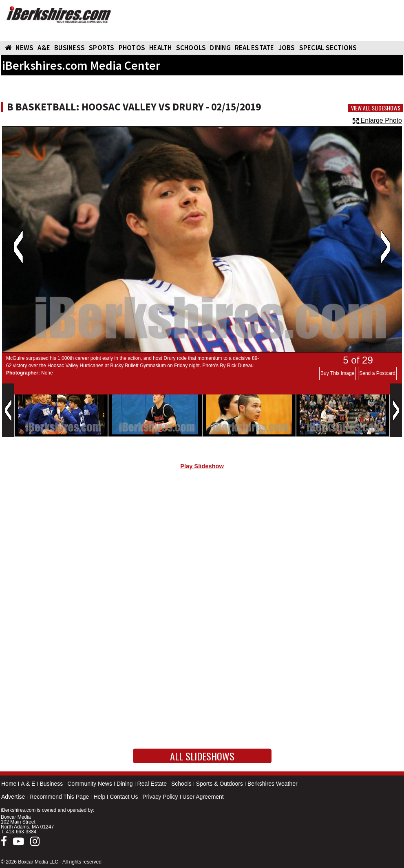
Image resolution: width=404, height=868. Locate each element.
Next (385, 247)
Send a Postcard (377, 373)
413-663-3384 (21, 832)
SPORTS (102, 48)
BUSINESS (70, 48)
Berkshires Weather (273, 784)
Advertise (13, 797)
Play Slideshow (202, 466)
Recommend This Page (59, 797)
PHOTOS (132, 48)
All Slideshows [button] (202, 756)
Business (51, 784)
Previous (18, 247)
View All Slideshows (376, 108)
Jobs (287, 48)
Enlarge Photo (377, 120)
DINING (220, 48)
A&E (44, 48)
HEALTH (161, 48)
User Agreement (203, 797)
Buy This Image (337, 373)
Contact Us (124, 797)
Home (9, 784)
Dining (125, 784)
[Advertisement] (202, 545)
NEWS (24, 48)
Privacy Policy (160, 797)
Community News (90, 784)
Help (99, 797)
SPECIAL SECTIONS (328, 48)
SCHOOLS (191, 48)
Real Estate (152, 784)
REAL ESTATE (255, 48)
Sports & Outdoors (220, 784)
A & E (28, 784)
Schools (181, 784)
